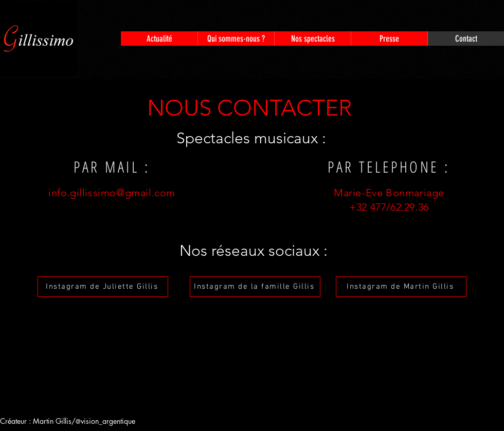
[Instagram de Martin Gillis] (401, 287)
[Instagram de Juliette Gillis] (103, 287)
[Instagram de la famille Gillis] (255, 287)
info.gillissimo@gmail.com (112, 193)
